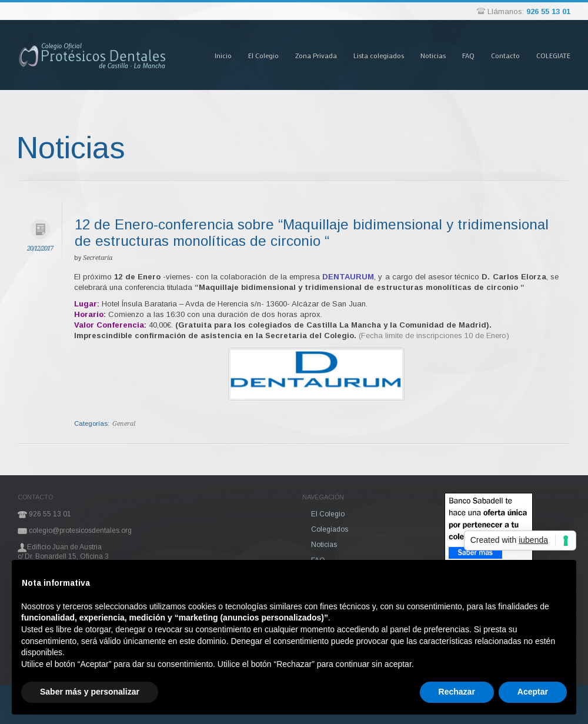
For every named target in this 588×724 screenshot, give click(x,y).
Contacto (505, 55)
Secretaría (98, 258)
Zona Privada (316, 55)
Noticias (433, 55)
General (124, 424)
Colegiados (330, 529)
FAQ (468, 55)
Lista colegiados (379, 55)
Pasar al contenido (194, 20)
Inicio (223, 55)
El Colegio (263, 55)
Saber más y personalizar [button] (90, 692)
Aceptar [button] (533, 692)
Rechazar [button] (457, 692)
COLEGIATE (553, 55)
